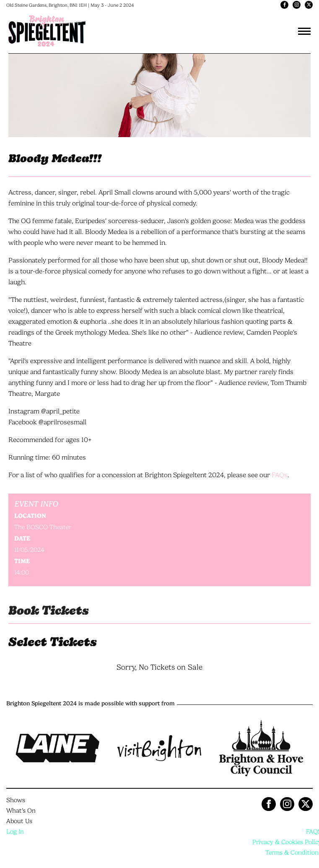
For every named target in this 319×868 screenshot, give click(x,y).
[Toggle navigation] (304, 31)
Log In (15, 832)
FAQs (280, 475)
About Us (19, 821)
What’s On (21, 811)
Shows (16, 800)
